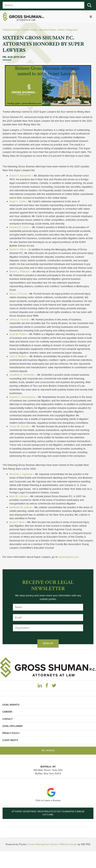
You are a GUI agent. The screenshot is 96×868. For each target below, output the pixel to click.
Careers (7, 712)
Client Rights (10, 740)
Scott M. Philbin (18, 334)
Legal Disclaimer (12, 726)
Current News (29, 30)
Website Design (69, 844)
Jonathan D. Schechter (22, 375)
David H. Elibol (18, 249)
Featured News (11, 30)
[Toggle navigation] (91, 17)
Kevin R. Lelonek (19, 496)
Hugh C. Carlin (17, 201)
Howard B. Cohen (19, 227)
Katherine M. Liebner (21, 507)
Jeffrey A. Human (19, 320)
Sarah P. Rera (17, 522)
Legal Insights (11, 705)
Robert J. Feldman (20, 271)
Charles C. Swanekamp (22, 397)
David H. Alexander (20, 176)
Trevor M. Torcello (19, 426)
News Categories (68, 30)
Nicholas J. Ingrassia (21, 474)
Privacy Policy (11, 733)
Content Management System (43, 844)
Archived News (48, 30)
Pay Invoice (48, 751)
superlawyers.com (68, 557)
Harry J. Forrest (18, 294)
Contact (7, 719)
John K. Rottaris (18, 356)
